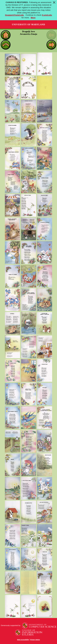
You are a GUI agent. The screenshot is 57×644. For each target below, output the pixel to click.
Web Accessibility (23, 640)
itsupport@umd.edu (14, 15)
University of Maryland (28, 25)
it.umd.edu (47, 15)
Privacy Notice (35, 640)
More (33, 18)
